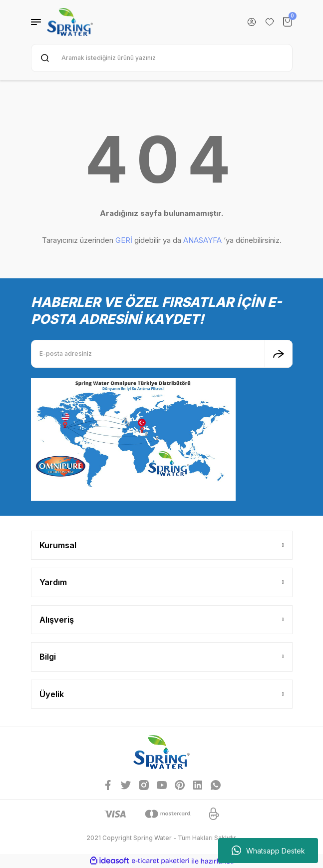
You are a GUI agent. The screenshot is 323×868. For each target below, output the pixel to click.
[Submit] (279, 354)
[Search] (162, 58)
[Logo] (70, 22)
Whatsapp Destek (268, 851)
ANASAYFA (202, 240)
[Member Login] (252, 22)
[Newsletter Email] (162, 354)
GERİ (124, 240)
